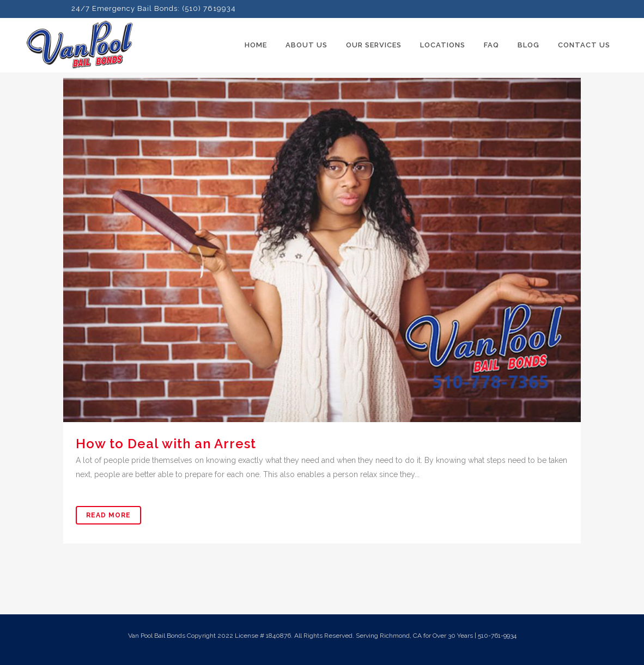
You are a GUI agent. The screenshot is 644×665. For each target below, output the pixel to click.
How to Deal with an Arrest (166, 444)
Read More (108, 515)
